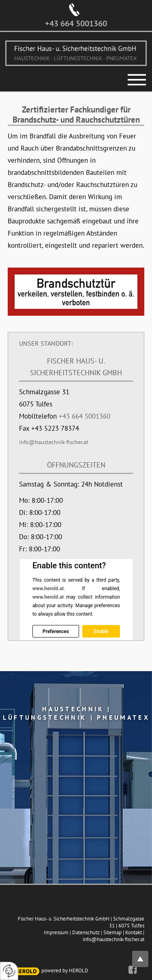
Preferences (56, 631)
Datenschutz (86, 932)
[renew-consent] (9, 971)
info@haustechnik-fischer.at (54, 442)
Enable (101, 631)
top (145, 954)
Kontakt (134, 932)
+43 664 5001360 (76, 23)
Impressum (56, 932)
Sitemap (112, 932)
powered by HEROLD (65, 970)
